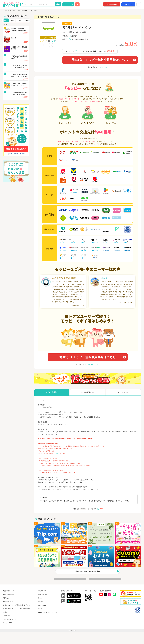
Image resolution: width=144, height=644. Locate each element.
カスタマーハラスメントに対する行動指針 (16, 609)
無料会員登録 (112, 4)
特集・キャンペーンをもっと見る (88, 571)
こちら (56, 453)
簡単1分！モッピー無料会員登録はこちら (100, 60)
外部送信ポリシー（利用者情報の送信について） (19, 605)
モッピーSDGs (8, 623)
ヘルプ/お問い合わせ (10, 619)
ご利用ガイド (7, 616)
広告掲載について (9, 591)
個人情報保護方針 (9, 594)
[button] (3, 20)
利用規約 (6, 598)
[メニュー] (139, 4)
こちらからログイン (105, 67)
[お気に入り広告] (77, 4)
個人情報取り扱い (9, 602)
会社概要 (6, 612)
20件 (53, 41)
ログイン (128, 4)
